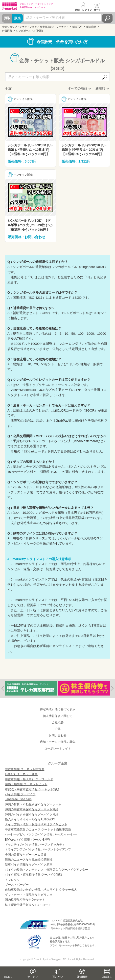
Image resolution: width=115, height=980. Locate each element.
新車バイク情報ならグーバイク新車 (29, 864)
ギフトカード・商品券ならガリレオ (29, 895)
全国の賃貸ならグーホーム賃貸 (26, 855)
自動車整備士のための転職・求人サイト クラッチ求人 (41, 890)
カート (97, 10)
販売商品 (91, 27)
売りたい (33, 977)
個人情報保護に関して (58, 716)
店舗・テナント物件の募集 (58, 742)
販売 (18, 18)
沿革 (58, 729)
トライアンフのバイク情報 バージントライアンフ (38, 849)
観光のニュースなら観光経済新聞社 (29, 860)
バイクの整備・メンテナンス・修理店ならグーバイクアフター (46, 870)
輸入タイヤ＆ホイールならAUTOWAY (30, 819)
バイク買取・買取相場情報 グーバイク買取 (34, 875)
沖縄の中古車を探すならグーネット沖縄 (32, 809)
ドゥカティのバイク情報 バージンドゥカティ (35, 845)
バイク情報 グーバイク (20, 794)
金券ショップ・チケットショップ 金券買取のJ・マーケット (35, 27)
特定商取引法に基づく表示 (58, 709)
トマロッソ (12, 880)
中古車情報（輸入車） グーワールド (29, 779)
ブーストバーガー (17, 885)
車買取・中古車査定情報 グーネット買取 (32, 789)
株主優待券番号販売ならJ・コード (28, 905)
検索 (107, 18)
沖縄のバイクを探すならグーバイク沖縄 (32, 814)
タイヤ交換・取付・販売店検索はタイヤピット (36, 824)
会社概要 (58, 722)
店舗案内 (107, 977)
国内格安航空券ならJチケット (25, 900)
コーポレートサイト (58, 748)
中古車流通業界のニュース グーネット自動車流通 (38, 830)
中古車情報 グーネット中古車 (25, 769)
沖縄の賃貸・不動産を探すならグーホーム (33, 804)
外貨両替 (82, 977)
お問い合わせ (58, 735)
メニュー (108, 7)
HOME (8, 977)
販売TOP (77, 27)
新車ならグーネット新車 (21, 774)
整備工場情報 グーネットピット (26, 784)
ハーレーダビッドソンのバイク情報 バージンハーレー (41, 834)
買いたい (58, 977)
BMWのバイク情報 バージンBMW (27, 840)
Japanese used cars (18, 799)
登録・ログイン (83, 10)
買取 (7, 18)
